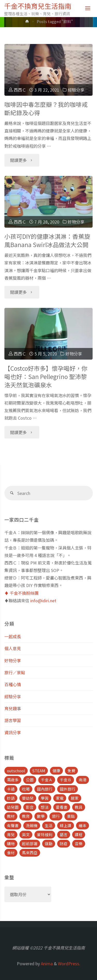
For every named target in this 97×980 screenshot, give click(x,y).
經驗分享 (76, 90)
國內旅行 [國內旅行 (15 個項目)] (45, 789)
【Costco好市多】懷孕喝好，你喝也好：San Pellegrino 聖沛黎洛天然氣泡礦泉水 (46, 377)
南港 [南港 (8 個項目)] (83, 780)
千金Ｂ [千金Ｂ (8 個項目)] (66, 780)
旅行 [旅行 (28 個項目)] (56, 816)
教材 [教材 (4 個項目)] (11, 816)
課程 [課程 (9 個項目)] (79, 834)
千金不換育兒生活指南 (38, 6)
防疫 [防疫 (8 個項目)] (64, 844)
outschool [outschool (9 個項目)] (16, 771)
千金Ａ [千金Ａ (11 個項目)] (47, 780)
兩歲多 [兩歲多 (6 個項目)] (13, 780)
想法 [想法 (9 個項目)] (45, 807)
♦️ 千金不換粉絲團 (21, 593)
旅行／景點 (15, 672)
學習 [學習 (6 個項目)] (45, 798)
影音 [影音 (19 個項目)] (30, 807)
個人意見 (13, 648)
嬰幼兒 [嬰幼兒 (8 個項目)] (28, 798)
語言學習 (13, 720)
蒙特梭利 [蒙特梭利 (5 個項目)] (45, 834)
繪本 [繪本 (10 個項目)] (83, 825)
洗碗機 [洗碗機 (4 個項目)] (32, 825)
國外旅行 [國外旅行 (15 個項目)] (68, 789)
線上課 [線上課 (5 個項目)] (66, 825)
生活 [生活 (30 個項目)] (49, 825)
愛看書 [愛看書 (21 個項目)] (62, 807)
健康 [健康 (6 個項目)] (56, 771)
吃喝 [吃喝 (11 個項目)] (26, 789)
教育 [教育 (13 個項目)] (26, 816)
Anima (46, 963)
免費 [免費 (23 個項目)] (71, 771)
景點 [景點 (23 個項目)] (71, 816)
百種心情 (13, 684)
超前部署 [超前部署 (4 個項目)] (30, 844)
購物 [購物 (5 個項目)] (11, 844)
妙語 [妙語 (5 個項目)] (11, 798)
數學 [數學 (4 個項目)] (41, 816)
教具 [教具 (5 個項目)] (79, 807)
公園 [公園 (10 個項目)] (30, 780)
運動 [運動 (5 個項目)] (49, 844)
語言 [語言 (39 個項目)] (64, 834)
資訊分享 (13, 732)
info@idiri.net (43, 600)
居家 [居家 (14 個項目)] (75, 798)
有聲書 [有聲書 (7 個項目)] (13, 825)
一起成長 (13, 636)
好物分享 (76, 222)
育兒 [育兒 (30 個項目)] (11, 834)
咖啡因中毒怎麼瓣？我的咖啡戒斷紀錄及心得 (46, 109)
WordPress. (69, 963)
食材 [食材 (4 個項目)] (11, 853)
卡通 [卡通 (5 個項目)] (11, 789)
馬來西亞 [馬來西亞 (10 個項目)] (30, 853)
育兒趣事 (13, 708)
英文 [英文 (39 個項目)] (26, 834)
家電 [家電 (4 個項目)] (60, 798)
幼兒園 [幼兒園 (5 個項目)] (13, 807)
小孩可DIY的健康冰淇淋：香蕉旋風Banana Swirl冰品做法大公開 (47, 240)
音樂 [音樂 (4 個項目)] (79, 844)
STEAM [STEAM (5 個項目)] (39, 771)
